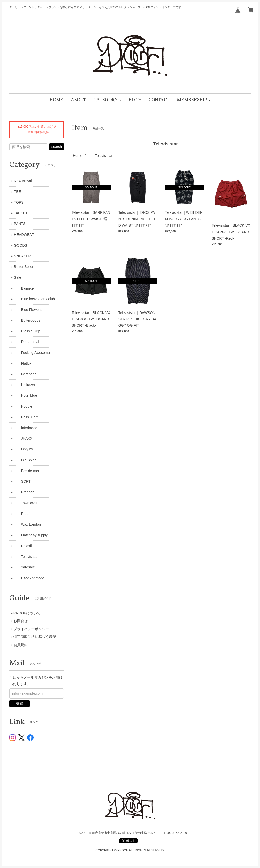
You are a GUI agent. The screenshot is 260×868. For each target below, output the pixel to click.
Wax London (27, 524)
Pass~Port (26, 417)
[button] (107, 100)
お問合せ (21, 621)
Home (78, 156)
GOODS (21, 245)
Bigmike (24, 288)
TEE (17, 192)
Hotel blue (26, 395)
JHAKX (23, 438)
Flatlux (23, 363)
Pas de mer (27, 471)
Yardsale (24, 567)
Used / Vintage (29, 578)
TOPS (19, 202)
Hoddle (23, 406)
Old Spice (25, 460)
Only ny (23, 449)
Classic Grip (27, 331)
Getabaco (25, 374)
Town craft (26, 503)
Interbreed (26, 428)
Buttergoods (27, 320)
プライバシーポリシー (31, 629)
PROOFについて (27, 613)
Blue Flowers (28, 310)
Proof (22, 514)
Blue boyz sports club (34, 299)
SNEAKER (22, 256)
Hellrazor (25, 385)
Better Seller (24, 267)
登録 (20, 703)
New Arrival (23, 181)
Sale (18, 277)
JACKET (21, 213)
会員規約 (21, 645)
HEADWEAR (24, 235)
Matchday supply (31, 535)
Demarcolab (27, 342)
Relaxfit (23, 546)
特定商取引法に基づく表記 (35, 637)
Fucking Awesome (32, 353)
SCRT (22, 481)
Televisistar (26, 557)
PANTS (20, 224)
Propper (24, 492)
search (57, 147)
